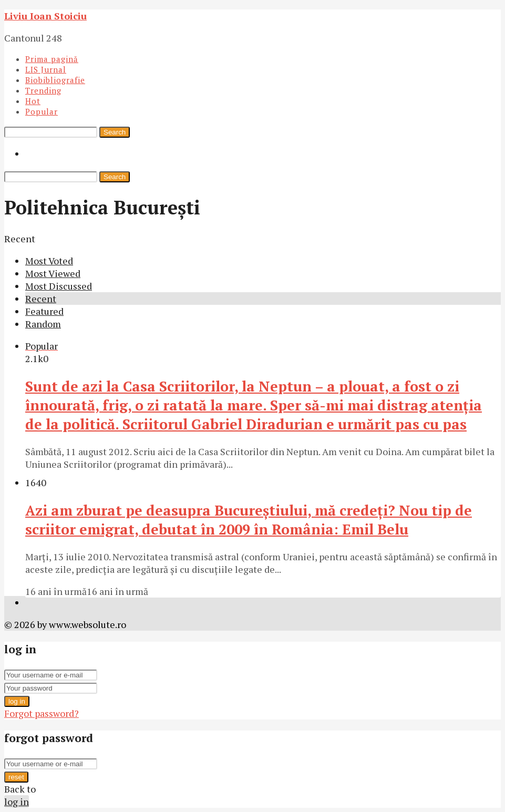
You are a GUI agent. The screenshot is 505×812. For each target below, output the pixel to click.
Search (115, 132)
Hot (33, 101)
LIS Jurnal (46, 69)
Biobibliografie (55, 80)
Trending (43, 90)
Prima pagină (52, 59)
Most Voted (49, 261)
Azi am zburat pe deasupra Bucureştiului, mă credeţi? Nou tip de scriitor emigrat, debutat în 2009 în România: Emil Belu (249, 520)
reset (16, 777)
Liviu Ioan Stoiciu (45, 16)
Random (43, 324)
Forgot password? (42, 713)
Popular (42, 111)
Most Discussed (59, 286)
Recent (41, 299)
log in (17, 701)
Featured (44, 311)
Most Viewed (53, 273)
